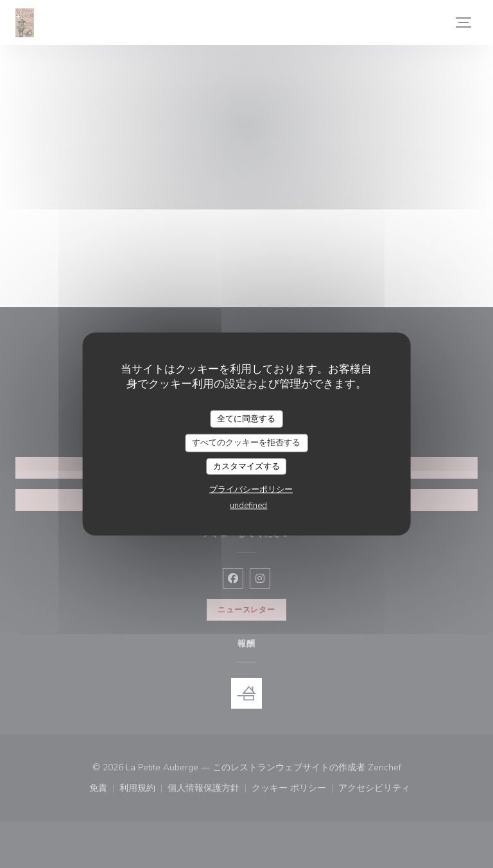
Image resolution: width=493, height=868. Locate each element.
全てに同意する (246, 418)
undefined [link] (248, 506)
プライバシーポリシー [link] (251, 490)
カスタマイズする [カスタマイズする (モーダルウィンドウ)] (246, 466)
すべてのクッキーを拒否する (246, 443)
